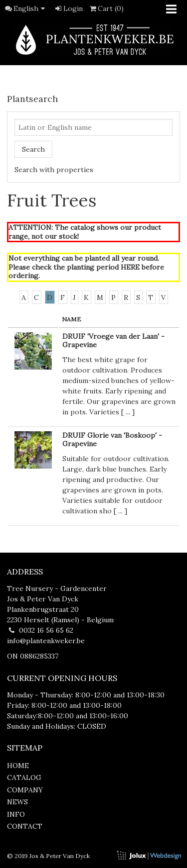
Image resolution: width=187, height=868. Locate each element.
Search (33, 149)
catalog (24, 777)
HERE (130, 267)
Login (68, 8)
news (17, 802)
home (18, 766)
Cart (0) (106, 8)
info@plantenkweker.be (46, 641)
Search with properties (54, 170)
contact (25, 826)
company (25, 790)
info (16, 814)
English (31, 8)
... (128, 412)
